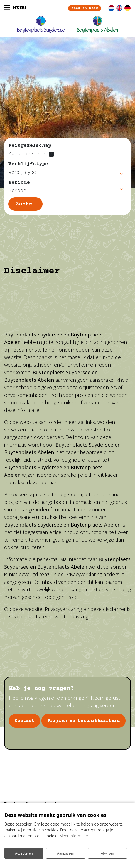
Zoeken (26, 204)
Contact (24, 721)
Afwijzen (107, 853)
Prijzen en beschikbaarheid (84, 721)
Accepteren (24, 853)
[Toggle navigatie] (15, 8)
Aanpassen (66, 853)
